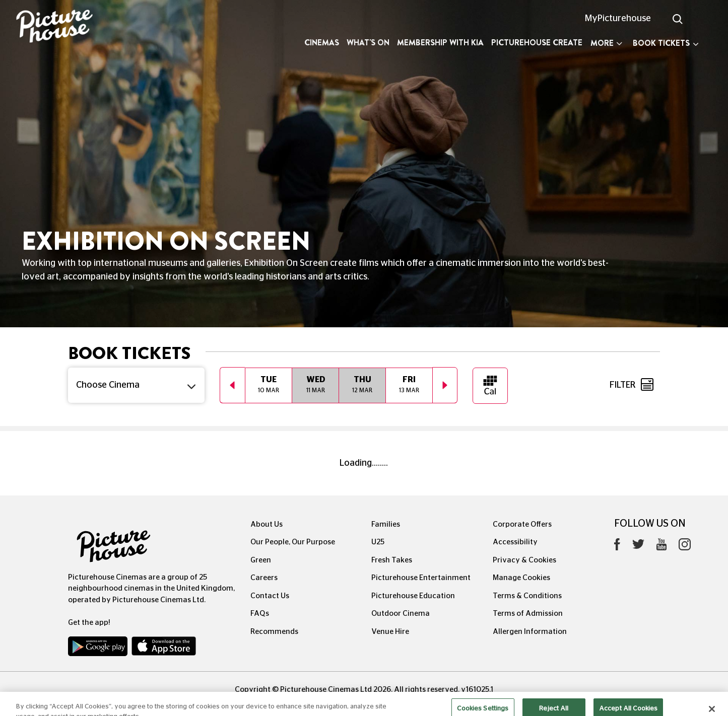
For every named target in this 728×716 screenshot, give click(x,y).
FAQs (260, 614)
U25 (378, 542)
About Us (267, 524)
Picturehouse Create (537, 43)
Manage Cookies (521, 578)
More (606, 43)
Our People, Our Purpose (293, 542)
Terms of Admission (528, 614)
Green (261, 560)
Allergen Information (530, 632)
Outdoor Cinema (401, 614)
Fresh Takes (392, 560)
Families (386, 524)
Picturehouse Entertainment (421, 578)
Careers (264, 578)
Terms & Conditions (527, 596)
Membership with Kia (440, 43)
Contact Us (270, 596)
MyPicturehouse (618, 19)
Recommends (274, 632)
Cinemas (322, 43)
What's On (368, 43)
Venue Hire (390, 632)
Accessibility (515, 542)
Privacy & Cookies (524, 560)
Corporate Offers (522, 524)
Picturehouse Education (413, 596)
